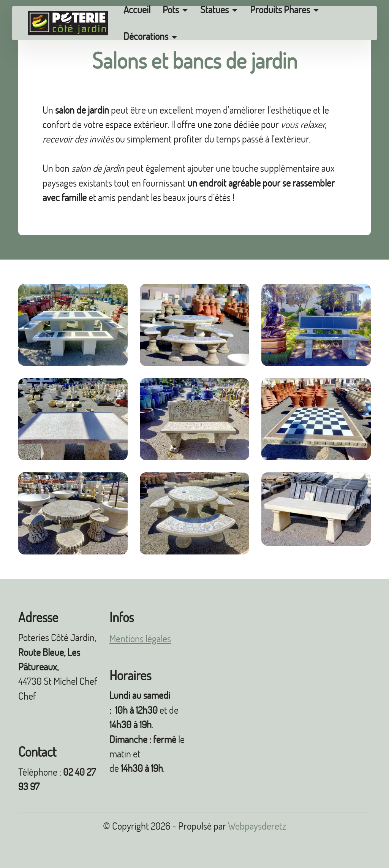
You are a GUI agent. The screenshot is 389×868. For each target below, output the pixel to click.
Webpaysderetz (257, 826)
